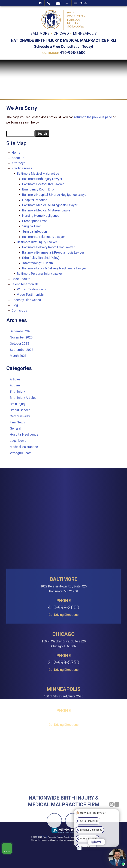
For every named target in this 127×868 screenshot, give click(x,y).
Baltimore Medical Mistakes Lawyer (47, 210)
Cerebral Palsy (20, 416)
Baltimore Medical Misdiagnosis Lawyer (50, 205)
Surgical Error (32, 226)
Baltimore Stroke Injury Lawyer (44, 237)
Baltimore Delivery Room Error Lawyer (48, 247)
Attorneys (19, 163)
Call (49, 3)
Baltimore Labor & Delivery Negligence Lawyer (54, 268)
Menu (84, 3)
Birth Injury (17, 391)
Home (40, 3)
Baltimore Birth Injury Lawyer (42, 179)
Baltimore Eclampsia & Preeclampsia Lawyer (53, 252)
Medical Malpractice (24, 447)
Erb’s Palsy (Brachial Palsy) (41, 258)
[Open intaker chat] (79, 848)
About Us (18, 158)
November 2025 (21, 337)
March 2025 (18, 356)
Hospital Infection (35, 200)
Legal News (18, 441)
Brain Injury (18, 404)
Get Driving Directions (64, 690)
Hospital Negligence (24, 434)
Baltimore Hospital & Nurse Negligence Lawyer (55, 195)
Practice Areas (22, 168)
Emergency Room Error (38, 189)
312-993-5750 (64, 737)
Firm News (17, 422)
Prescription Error (34, 221)
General (15, 428)
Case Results (21, 279)
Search (67, 3)
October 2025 (19, 344)
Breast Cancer (20, 410)
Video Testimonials (30, 295)
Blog (15, 305)
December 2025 (21, 331)
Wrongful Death (21, 453)
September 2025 (22, 350)
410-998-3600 (73, 53)
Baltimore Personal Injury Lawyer (40, 274)
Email (58, 3)
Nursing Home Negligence (41, 216)
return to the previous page (93, 117)
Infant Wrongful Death (38, 263)
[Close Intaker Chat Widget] (117, 804)
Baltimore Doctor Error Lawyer (43, 184)
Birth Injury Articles (23, 398)
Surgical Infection (35, 231)
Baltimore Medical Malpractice (38, 173)
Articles (15, 379)
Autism (15, 385)
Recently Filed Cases (26, 300)
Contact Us (19, 310)
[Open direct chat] (111, 804)
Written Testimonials (31, 289)
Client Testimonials (25, 284)
